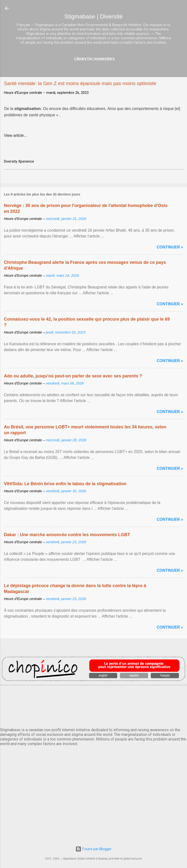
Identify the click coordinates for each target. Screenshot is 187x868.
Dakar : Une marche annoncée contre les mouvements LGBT (67, 535)
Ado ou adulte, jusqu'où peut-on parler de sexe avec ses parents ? (73, 376)
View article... (15, 135)
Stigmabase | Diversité (93, 16)
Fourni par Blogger (93, 849)
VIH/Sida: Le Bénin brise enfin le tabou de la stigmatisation (65, 484)
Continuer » (170, 247)
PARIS (93, 705)
